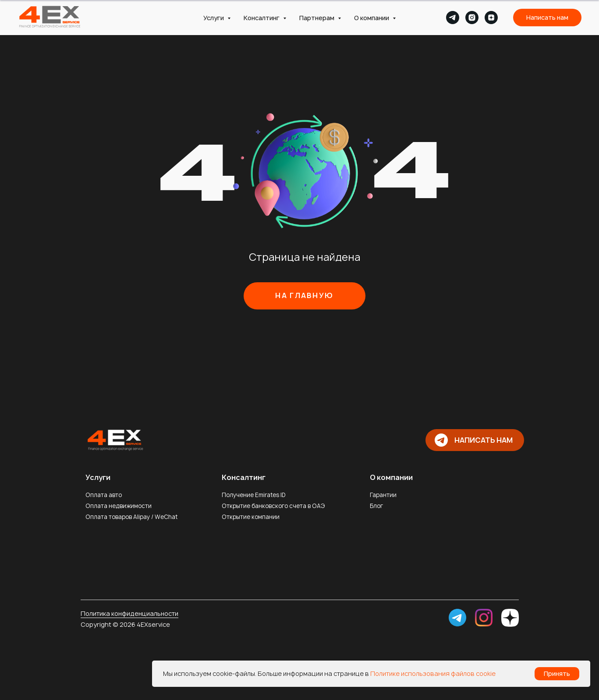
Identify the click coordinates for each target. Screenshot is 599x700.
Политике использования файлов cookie (433, 673)
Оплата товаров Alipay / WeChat (131, 517)
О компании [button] (372, 18)
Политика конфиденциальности (129, 613)
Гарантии (383, 495)
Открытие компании (251, 517)
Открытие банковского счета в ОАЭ (273, 506)
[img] (114, 439)
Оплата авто (104, 495)
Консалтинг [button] (262, 18)
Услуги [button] (214, 18)
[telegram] (453, 18)
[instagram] (472, 18)
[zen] (491, 18)
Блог (376, 506)
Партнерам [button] (317, 18)
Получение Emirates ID (254, 495)
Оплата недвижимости (119, 506)
